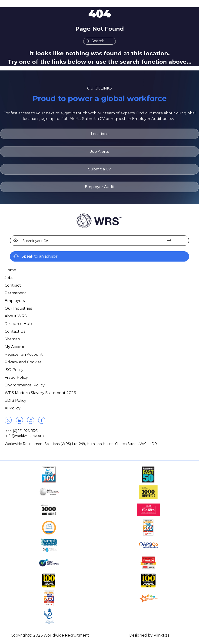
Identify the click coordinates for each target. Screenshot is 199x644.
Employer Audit (100, 187)
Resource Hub (18, 324)
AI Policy (13, 408)
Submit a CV (99, 169)
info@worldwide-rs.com (25, 436)
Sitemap (12, 339)
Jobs (9, 278)
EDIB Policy (15, 400)
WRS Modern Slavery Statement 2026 (40, 393)
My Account (16, 347)
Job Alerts (99, 151)
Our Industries (18, 308)
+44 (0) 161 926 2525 (22, 431)
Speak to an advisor (40, 256)
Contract (13, 285)
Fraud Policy (16, 377)
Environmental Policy (25, 385)
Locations (100, 134)
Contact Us (15, 331)
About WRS (16, 316)
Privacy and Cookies (23, 362)
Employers (15, 301)
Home (10, 270)
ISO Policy (14, 370)
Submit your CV (35, 241)
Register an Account (24, 354)
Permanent (15, 293)
